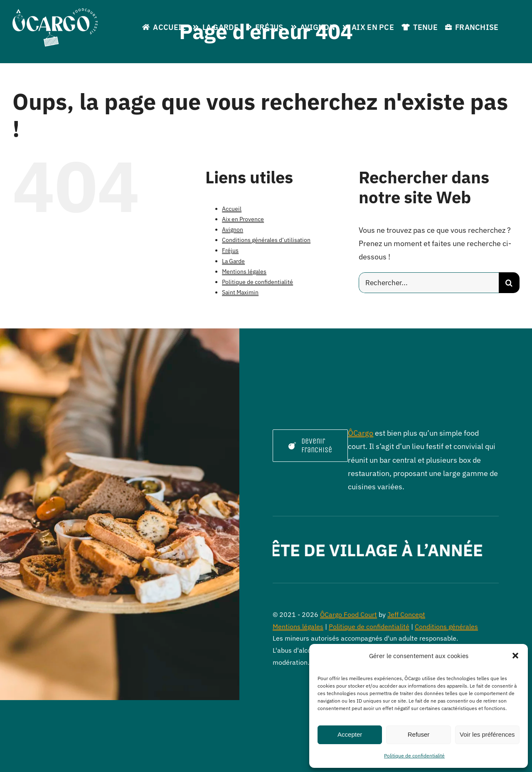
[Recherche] (509, 283)
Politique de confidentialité (414, 756)
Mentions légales (244, 271)
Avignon (233, 229)
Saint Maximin (240, 292)
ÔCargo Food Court (349, 614)
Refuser (419, 734)
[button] (515, 656)
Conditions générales (446, 626)
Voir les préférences (487, 734)
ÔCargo (361, 433)
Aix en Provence (243, 219)
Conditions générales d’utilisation (266, 240)
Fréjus (230, 250)
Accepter (350, 734)
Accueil (232, 209)
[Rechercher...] (429, 283)
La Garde (233, 261)
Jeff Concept (406, 614)
